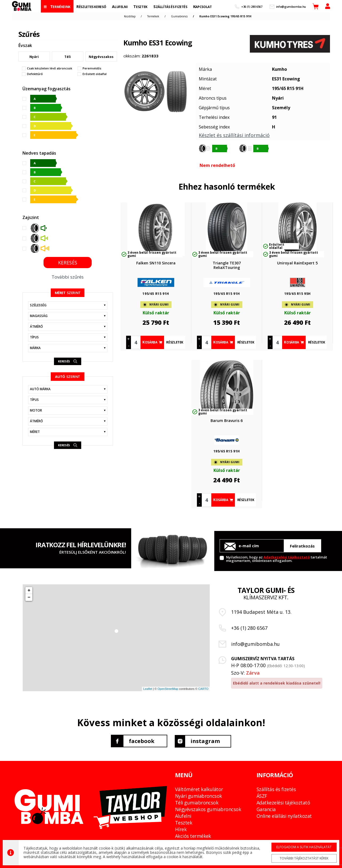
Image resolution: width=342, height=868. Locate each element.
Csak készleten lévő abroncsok (50, 68)
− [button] (29, 597)
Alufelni (183, 816)
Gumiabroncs (179, 16)
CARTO (203, 689)
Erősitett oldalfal (95, 74)
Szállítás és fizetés (276, 789)
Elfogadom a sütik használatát (303, 847)
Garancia (266, 809)
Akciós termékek (193, 836)
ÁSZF (262, 796)
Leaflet (148, 689)
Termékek (153, 16)
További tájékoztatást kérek (303, 858)
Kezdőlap (130, 16)
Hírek (181, 829)
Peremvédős (92, 68)
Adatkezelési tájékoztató (287, 557)
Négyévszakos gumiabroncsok (208, 809)
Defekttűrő (35, 74)
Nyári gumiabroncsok (199, 796)
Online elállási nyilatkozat (284, 816)
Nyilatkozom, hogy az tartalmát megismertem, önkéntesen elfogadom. (277, 559)
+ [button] (29, 591)
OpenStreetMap (168, 689)
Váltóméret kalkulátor (199, 789)
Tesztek (184, 822)
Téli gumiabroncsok (197, 802)
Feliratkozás (302, 546)
